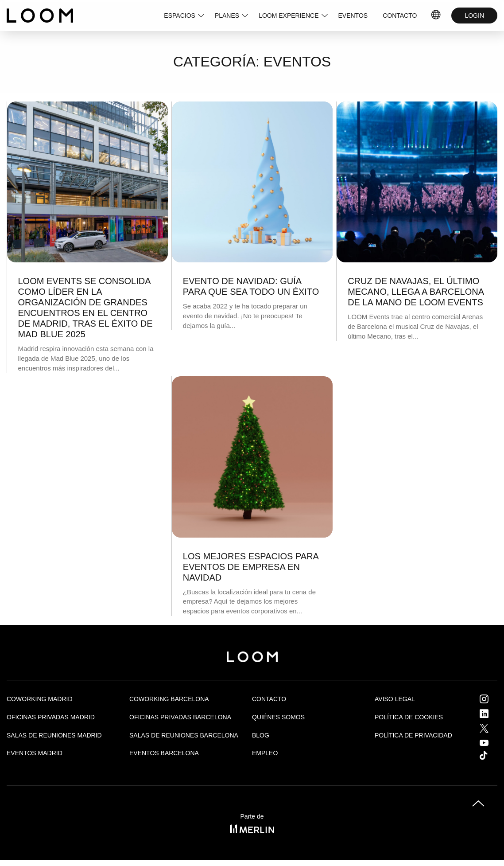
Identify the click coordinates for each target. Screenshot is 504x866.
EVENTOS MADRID (35, 753)
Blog (261, 735)
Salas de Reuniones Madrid (54, 735)
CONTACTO (400, 16)
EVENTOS (353, 16)
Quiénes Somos (278, 717)
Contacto (269, 699)
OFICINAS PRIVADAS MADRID (51, 717)
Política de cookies (409, 717)
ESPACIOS (180, 16)
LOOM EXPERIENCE (289, 16)
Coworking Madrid (40, 699)
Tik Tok (492, 755)
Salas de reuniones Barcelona (184, 735)
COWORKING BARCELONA (169, 699)
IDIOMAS (436, 16)
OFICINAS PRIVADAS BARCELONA (180, 717)
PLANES (227, 16)
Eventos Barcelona (164, 753)
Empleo (265, 753)
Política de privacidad (413, 735)
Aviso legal (395, 699)
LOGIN (474, 16)
